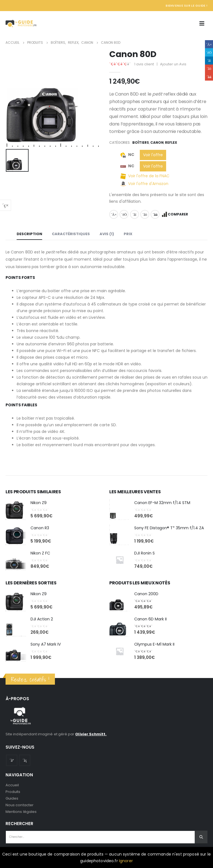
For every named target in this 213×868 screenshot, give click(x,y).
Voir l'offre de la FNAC (149, 176)
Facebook (114, 214)
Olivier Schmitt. (91, 734)
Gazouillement (124, 214)
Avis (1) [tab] (107, 234)
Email (155, 214)
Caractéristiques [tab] (71, 234)
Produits (13, 792)
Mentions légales (21, 812)
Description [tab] (29, 234)
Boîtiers (141, 142)
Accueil (12, 785)
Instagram (25, 760)
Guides (12, 798)
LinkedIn (135, 214)
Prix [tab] (128, 234)
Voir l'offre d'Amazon (148, 184)
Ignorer (126, 861)
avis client (144, 64)
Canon (157, 142)
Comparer (178, 214)
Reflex (171, 142)
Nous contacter (20, 805)
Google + (145, 214)
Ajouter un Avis (173, 64)
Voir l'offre (153, 155)
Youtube (12, 760)
